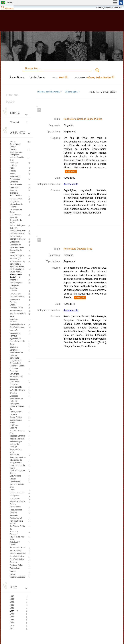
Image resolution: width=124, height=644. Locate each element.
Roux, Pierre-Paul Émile (17, 538)
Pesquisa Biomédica (14, 192)
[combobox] (62, 71)
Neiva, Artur (15, 499)
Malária (13, 479)
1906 (12, 608)
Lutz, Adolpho (15, 476)
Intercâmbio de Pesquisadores (16, 461)
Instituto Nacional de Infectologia (17, 440)
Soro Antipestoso (17, 327)
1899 (12, 620)
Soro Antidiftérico (17, 556)
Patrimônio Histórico (14, 164)
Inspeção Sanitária (17, 436)
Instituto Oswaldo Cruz (17, 159)
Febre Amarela (16, 184)
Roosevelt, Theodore (14, 533)
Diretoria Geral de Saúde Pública (17, 235)
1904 (12, 602)
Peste (12, 168)
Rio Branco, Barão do (17, 528)
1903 (12, 599)
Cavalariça (14, 347)
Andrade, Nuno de (17, 341)
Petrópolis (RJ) (16, 518)
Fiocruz (9, 8)
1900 (12, 623)
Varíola (13, 574)
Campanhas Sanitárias (15, 181)
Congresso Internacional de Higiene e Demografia (16, 354)
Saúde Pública (16, 196)
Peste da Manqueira (14, 514)
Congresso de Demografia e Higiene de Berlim (17, 363)
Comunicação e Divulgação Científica (16, 285)
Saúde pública (16, 550)
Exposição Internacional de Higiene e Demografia (16, 400)
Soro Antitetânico (17, 559)
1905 (12, 605)
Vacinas (13, 571)
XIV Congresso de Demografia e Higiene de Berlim (17, 264)
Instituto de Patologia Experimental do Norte (16, 448)
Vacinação (14, 330)
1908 (12, 614)
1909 (12, 617)
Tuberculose (15, 568)
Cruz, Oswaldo (16, 387)
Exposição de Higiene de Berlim (17, 246)
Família (13, 171)
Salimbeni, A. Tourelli (15, 543)
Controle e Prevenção (14, 370)
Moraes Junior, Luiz (18, 231)
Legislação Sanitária (14, 320)
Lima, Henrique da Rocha (17, 467)
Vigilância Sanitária (18, 577)
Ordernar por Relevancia (50, 92)
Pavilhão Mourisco (17, 324)
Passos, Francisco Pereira (17, 503)
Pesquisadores (16, 510)
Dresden (13, 393)
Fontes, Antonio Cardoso (16, 413)
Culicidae (13, 291)
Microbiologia (15, 258)
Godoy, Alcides (16, 417)
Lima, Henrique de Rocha (17, 472)
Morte (12, 490)
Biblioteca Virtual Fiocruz (54, 22)
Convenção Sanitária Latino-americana (16, 376)
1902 (12, 596)
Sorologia (14, 562)
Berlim (12, 344)
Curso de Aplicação (18, 390)
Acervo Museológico (15, 175)
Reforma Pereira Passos (16, 522)
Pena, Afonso (15, 507)
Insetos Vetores (16, 311)
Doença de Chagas (18, 239)
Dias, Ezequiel (16, 294)
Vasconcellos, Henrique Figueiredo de (15, 336)
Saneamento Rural (17, 548)
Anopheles (14, 280)
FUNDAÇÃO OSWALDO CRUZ (109, 8)
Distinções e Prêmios (15, 301)
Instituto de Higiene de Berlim (18, 227)
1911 (12, 629)
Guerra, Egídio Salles (16, 421)
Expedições (14, 242)
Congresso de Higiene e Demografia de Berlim (16, 219)
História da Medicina (14, 427)
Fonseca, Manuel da (17, 408)
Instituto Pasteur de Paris (18, 315)
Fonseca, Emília (16, 308)
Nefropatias (14, 496)
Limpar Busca (16, 77)
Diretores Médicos (17, 297)
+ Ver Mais (71, 171)
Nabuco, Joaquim (17, 493)
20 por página (73, 92)
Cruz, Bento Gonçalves (15, 383)
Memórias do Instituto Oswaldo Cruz (17, 484)
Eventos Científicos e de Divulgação (16, 152)
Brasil (10, 3)
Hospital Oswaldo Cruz (17, 432)
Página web (15, 122)
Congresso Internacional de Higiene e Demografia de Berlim (16, 207)
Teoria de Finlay (16, 565)
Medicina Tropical (17, 255)
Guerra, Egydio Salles (16, 251)
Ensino (13, 305)
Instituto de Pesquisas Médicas (18, 456)
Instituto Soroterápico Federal (15, 144)
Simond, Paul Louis (18, 553)
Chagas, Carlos (16, 199)
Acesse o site (71, 184)
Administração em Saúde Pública (17, 271)
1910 (12, 626)
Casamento (14, 187)
